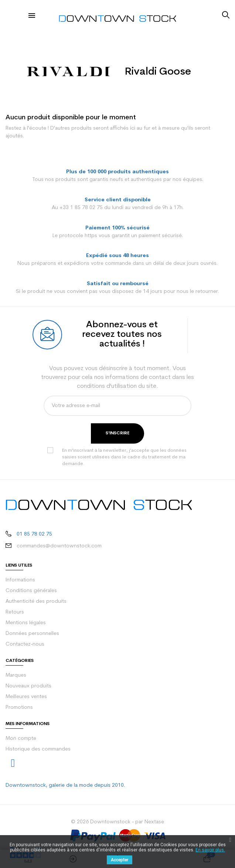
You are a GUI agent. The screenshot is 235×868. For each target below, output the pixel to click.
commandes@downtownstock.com (59, 546)
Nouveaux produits (28, 686)
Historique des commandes (38, 749)
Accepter (120, 860)
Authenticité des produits (36, 602)
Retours (15, 612)
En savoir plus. (210, 850)
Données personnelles (32, 634)
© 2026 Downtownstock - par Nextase (117, 822)
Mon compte (21, 739)
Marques (16, 675)
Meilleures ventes (26, 697)
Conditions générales (31, 591)
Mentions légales (26, 623)
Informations (20, 580)
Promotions (19, 708)
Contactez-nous (25, 644)
